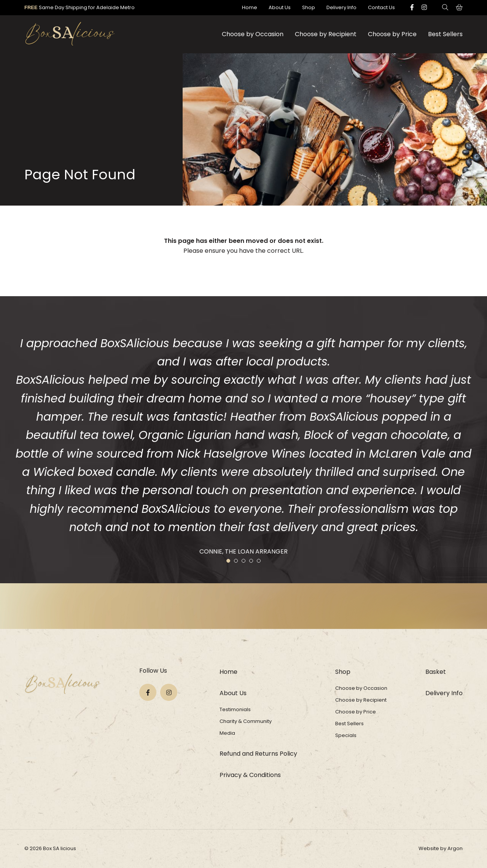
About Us (280, 7)
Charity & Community (246, 721)
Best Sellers (445, 34)
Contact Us (381, 7)
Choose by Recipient (326, 34)
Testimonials (235, 709)
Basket (436, 672)
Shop (309, 7)
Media (227, 733)
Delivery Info (341, 7)
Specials (346, 735)
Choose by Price (392, 34)
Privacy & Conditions (250, 775)
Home (250, 7)
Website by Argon (441, 848)
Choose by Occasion (253, 34)
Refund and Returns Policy (258, 754)
